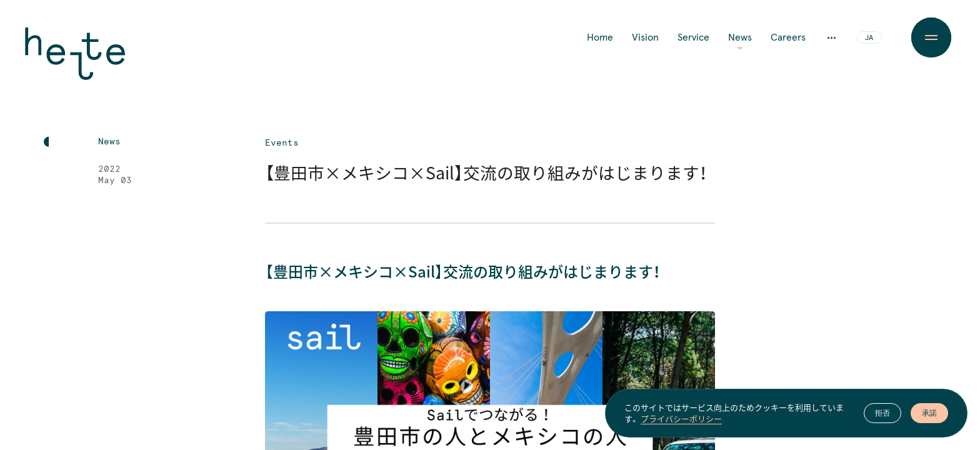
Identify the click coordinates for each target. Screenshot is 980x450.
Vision (645, 37)
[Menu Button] (931, 37)
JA (869, 38)
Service (693, 37)
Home (600, 37)
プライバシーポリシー (681, 419)
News (740, 37)
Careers (788, 37)
